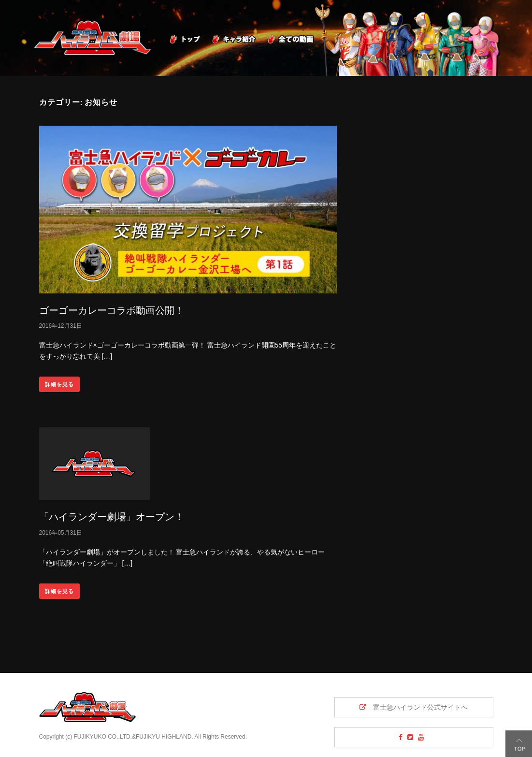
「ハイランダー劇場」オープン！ (112, 516)
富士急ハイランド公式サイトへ (414, 707)
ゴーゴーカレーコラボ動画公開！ (112, 310)
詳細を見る (59, 384)
